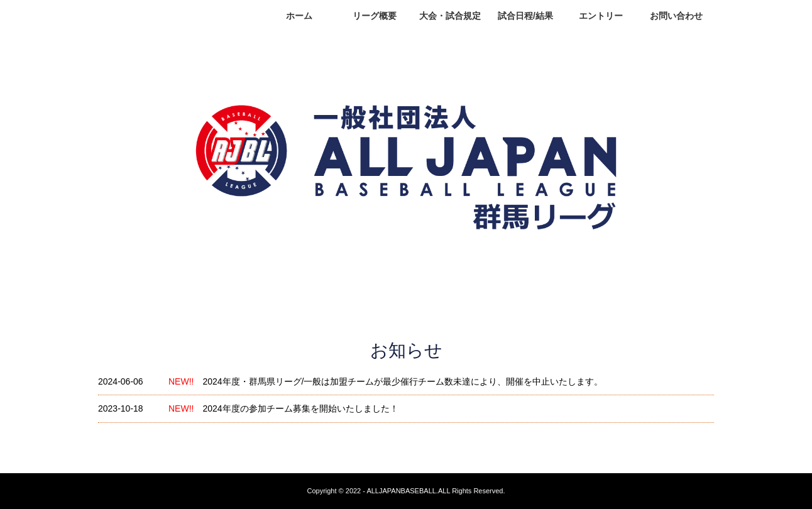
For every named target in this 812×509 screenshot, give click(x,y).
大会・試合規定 (450, 16)
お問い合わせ (676, 16)
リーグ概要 (375, 16)
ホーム (299, 16)
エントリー (601, 16)
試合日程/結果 (525, 16)
